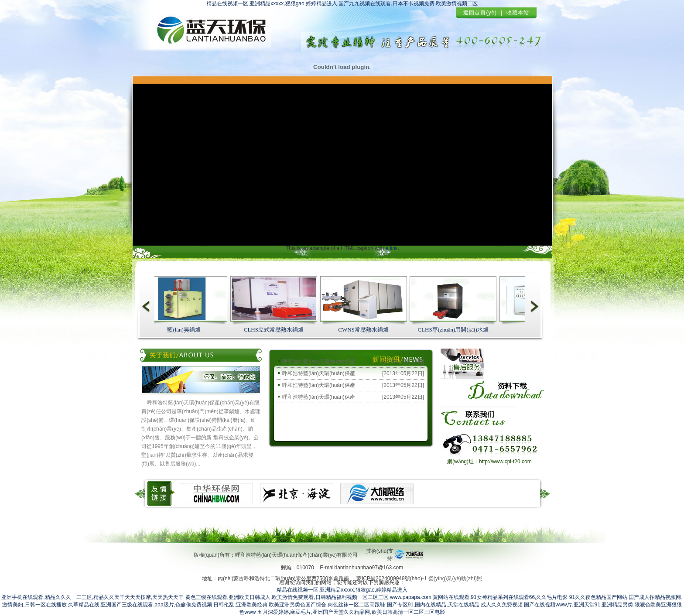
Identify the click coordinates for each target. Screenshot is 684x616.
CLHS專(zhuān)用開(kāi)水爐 (454, 330)
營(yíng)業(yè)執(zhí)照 (455, 578)
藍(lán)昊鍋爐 (185, 330)
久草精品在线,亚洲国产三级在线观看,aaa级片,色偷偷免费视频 (140, 605)
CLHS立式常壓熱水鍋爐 (275, 330)
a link (392, 248)
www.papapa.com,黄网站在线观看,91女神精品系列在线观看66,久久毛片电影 (479, 597)
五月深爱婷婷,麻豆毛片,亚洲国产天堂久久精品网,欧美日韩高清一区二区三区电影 (351, 612)
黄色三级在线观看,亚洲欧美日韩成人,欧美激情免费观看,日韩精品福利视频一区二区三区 (287, 597)
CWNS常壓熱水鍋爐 (365, 330)
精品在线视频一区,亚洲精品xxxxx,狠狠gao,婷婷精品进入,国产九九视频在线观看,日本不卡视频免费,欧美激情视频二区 (342, 3)
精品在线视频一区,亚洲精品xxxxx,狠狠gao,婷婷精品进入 (342, 590)
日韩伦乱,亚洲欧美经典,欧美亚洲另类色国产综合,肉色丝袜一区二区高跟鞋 (299, 605)
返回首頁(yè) (480, 13)
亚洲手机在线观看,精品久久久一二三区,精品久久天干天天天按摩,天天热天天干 (92, 597)
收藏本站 (518, 13)
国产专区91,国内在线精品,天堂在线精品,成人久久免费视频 (455, 605)
